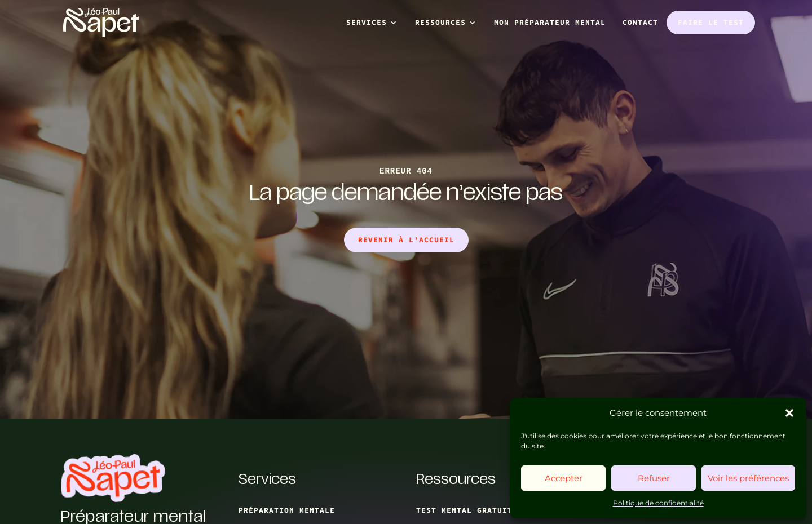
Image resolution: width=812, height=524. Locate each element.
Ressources (440, 22)
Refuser (654, 478)
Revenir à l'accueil (406, 240)
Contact (640, 22)
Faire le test (711, 22)
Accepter (564, 478)
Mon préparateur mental (550, 22)
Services (367, 22)
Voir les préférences (748, 478)
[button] (789, 413)
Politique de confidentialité (658, 503)
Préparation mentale (287, 510)
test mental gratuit (464, 510)
